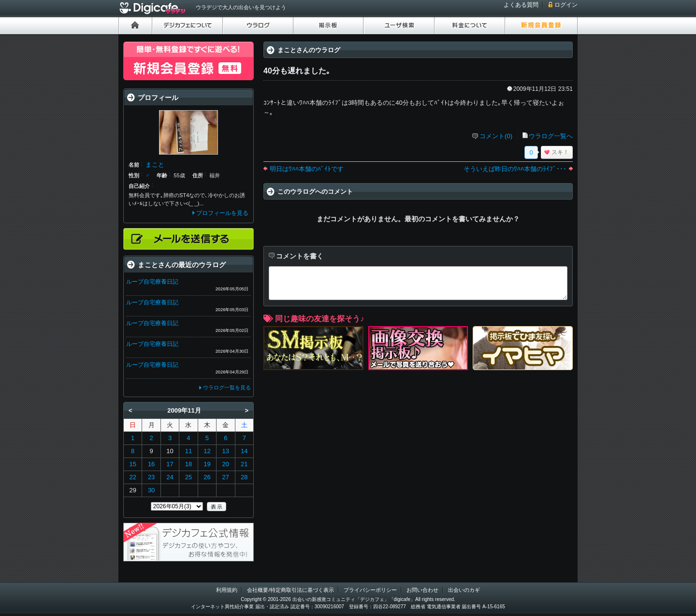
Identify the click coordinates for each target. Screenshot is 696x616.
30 (151, 490)
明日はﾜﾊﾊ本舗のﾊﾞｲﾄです (307, 169)
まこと (155, 165)
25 (188, 477)
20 (226, 464)
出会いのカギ (464, 590)
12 (207, 451)
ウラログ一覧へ (551, 136)
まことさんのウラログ (309, 50)
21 (244, 464)
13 (226, 451)
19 (207, 464)
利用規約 (227, 590)
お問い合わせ (422, 590)
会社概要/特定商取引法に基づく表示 (290, 590)
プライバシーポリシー (370, 590)
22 (132, 477)
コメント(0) (496, 136)
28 (244, 477)
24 (170, 477)
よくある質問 (521, 5)
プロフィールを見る (222, 213)
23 (151, 477)
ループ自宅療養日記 (152, 282)
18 (188, 464)
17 (170, 464)
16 (151, 464)
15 (132, 464)
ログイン (566, 5)
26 (207, 477)
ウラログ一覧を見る (227, 387)
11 (188, 451)
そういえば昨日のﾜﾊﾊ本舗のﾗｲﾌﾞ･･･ (515, 169)
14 (244, 451)
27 (226, 477)
